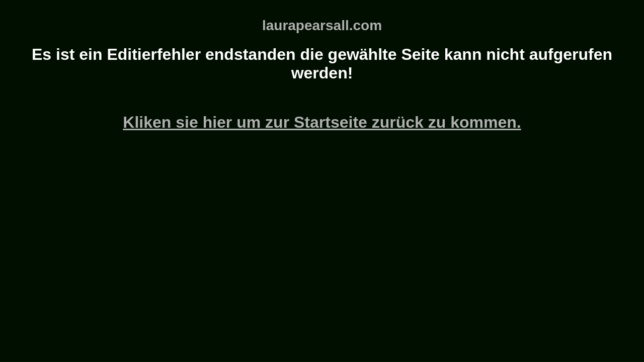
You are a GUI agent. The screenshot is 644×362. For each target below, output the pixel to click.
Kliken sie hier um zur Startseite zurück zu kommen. (322, 122)
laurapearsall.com (322, 25)
